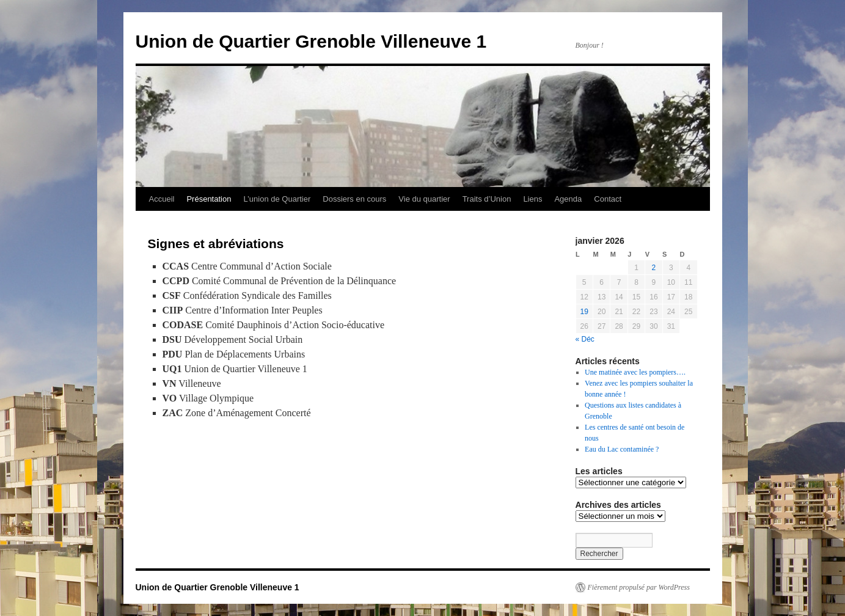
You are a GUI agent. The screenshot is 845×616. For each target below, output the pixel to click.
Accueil (162, 199)
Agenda (568, 199)
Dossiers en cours (354, 199)
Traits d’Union (487, 199)
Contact (608, 199)
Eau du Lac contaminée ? (622, 449)
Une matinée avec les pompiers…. (635, 372)
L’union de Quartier (277, 199)
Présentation (209, 199)
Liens (532, 199)
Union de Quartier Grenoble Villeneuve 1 (311, 41)
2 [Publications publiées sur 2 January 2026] (654, 268)
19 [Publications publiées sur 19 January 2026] (584, 312)
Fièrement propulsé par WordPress (639, 587)
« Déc (585, 339)
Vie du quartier (424, 199)
